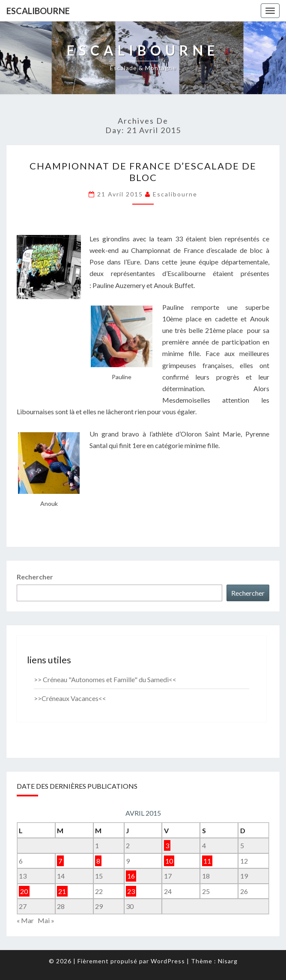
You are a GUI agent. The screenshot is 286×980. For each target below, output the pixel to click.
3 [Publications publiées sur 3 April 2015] (167, 845)
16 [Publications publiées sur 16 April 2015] (131, 876)
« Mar (25, 920)
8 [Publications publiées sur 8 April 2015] (98, 861)
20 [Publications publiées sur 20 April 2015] (24, 891)
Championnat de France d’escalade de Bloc (143, 171)
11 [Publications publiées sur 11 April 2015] (207, 861)
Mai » (46, 920)
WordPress (168, 961)
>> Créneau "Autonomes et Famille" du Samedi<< (105, 679)
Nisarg (228, 961)
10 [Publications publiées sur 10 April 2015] (169, 861)
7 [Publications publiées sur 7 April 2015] (60, 861)
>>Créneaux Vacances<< (70, 698)
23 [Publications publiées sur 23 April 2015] (131, 891)
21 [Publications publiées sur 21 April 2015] (62, 891)
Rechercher (35, 577)
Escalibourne (38, 11)
